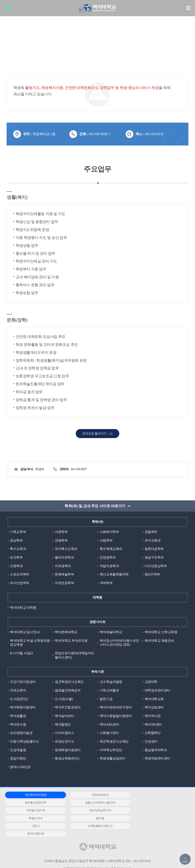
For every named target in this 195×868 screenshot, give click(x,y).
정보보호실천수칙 (156, 803)
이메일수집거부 (95, 803)
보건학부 (16, 557)
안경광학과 (108, 557)
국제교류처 (18, 691)
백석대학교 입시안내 (25, 632)
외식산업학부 (19, 583)
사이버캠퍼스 (64, 733)
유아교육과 (153, 540)
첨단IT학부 (152, 575)
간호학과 (16, 566)
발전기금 (106, 699)
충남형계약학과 (156, 750)
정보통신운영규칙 (156, 795)
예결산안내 (34, 811)
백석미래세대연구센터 (116, 708)
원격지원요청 (95, 818)
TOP (185, 862)
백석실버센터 (64, 716)
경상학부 (16, 540)
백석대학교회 (154, 699)
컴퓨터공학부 (154, 549)
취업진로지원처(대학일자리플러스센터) (75, 655)
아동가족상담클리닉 (24, 742)
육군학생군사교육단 (114, 742)
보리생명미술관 (21, 733)
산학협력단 (153, 733)
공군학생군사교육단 (69, 682)
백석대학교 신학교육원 (161, 632)
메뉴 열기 (188, 8)
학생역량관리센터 (157, 759)
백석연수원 (18, 725)
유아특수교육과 (66, 549)
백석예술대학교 (111, 632)
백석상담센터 (154, 708)
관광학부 (61, 540)
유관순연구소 (64, 742)
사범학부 (106, 540)
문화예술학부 (64, 575)
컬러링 (95, 811)
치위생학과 (63, 566)
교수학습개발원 (111, 682)
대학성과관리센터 (157, 691)
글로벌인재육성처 (68, 691)
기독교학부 (18, 532)
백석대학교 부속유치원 (71, 641)
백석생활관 (18, 716)
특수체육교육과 (111, 549)
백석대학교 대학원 (23, 608)
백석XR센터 (153, 725)
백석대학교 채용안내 (159, 641)
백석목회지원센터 (23, 708)
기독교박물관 (109, 691)
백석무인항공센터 (68, 708)
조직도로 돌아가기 (95, 434)
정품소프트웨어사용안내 (34, 803)
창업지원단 (18, 759)
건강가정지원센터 (23, 682)
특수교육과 (18, 549)
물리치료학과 (64, 557)
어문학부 (61, 532)
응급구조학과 (154, 557)
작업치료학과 (109, 566)
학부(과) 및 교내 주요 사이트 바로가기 (95, 506)
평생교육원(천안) (67, 759)
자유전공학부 (64, 583)
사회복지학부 (109, 532)
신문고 (156, 811)
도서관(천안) (19, 699)
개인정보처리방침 (34, 795)
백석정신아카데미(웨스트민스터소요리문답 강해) (119, 643)
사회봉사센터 (109, 733)
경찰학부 (151, 532)
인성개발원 (18, 750)
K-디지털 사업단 (21, 653)
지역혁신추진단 (111, 750)
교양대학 (151, 682)
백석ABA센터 (109, 725)
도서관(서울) (64, 699)
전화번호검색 (95, 795)
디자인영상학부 (156, 566)
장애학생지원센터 (68, 750)
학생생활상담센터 (112, 759)
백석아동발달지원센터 (116, 716)
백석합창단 (63, 725)
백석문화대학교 (66, 632)
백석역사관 (153, 716)
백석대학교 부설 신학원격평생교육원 (30, 643)
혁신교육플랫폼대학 (114, 575)
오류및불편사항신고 (34, 818)
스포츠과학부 (19, 575)
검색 (8, 10)
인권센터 (151, 742)
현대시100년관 (20, 767)
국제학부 (106, 583)
